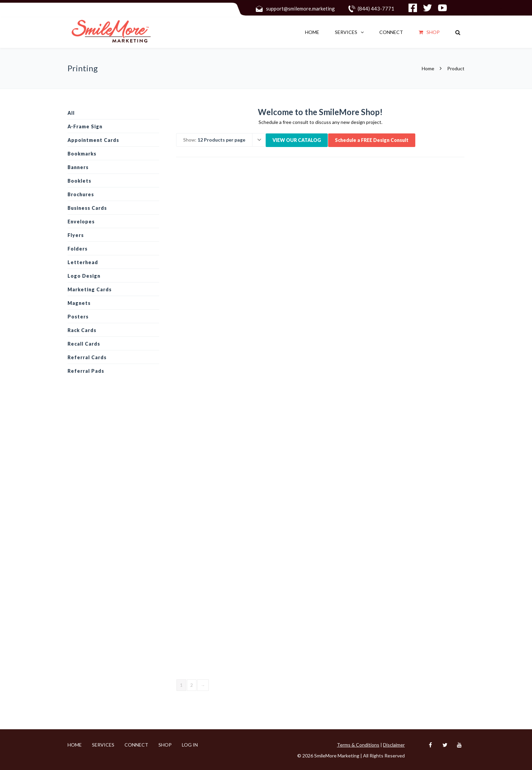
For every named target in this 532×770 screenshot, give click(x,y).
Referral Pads (86, 371)
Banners (78, 167)
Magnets (79, 303)
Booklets (79, 181)
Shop (429, 32)
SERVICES (346, 32)
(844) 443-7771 (376, 8)
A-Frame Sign (85, 126)
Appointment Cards (93, 140)
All (71, 113)
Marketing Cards (90, 289)
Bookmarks (82, 154)
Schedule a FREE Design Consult (372, 140)
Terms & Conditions (358, 745)
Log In (190, 745)
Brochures (81, 194)
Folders (78, 249)
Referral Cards (87, 357)
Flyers (76, 235)
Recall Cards (84, 344)
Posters (78, 317)
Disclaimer (394, 745)
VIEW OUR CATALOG (297, 140)
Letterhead (83, 262)
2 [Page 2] (192, 685)
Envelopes (81, 222)
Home (312, 32)
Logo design (84, 276)
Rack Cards (82, 330)
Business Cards (87, 208)
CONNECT (391, 32)
